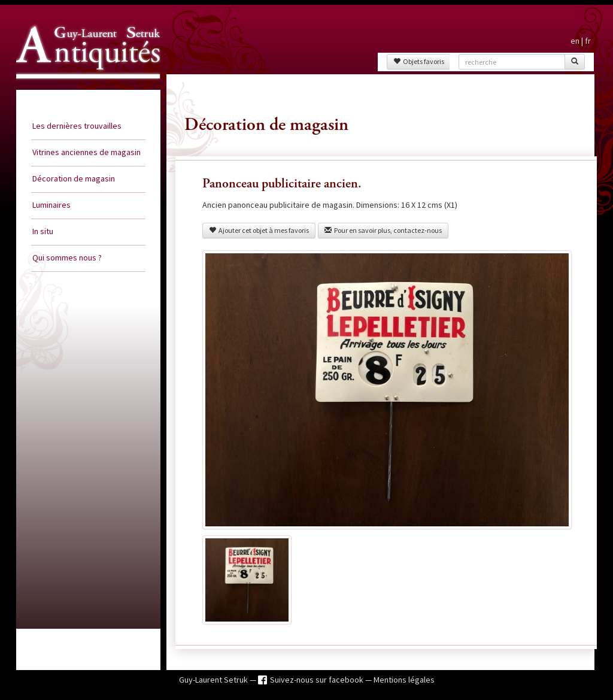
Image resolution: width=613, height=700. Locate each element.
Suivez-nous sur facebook (318, 680)
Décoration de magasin (74, 178)
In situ (43, 231)
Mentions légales (404, 680)
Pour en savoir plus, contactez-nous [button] (383, 230)
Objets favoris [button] (419, 61)
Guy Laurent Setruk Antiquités (83, 89)
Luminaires (51, 205)
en (575, 41)
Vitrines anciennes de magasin (87, 152)
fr (588, 41)
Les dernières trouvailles (77, 126)
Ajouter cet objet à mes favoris (259, 230)
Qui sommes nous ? (67, 257)
